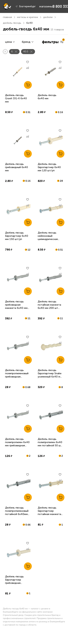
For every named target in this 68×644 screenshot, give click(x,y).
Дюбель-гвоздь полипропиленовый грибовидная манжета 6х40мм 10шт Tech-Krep (17, 377)
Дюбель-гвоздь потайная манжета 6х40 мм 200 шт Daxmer (49, 306)
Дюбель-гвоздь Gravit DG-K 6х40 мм (16, 98)
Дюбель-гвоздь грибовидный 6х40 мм (17, 167)
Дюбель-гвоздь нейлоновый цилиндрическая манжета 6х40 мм (49, 238)
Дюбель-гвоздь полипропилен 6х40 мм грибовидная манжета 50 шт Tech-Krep (17, 445)
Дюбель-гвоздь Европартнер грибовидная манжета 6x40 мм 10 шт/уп (16, 583)
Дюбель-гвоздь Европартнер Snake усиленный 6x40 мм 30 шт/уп (50, 375)
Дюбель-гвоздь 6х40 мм (47, 97)
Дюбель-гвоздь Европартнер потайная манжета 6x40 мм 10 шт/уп (49, 513)
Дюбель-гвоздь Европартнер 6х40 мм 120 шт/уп (49, 167)
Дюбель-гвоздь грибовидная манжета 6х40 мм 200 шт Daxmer (16, 306)
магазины (46, 6)
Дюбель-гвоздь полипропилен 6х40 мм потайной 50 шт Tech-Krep (50, 444)
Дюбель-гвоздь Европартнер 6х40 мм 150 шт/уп (17, 236)
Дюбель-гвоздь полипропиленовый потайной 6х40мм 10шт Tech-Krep (17, 513)
